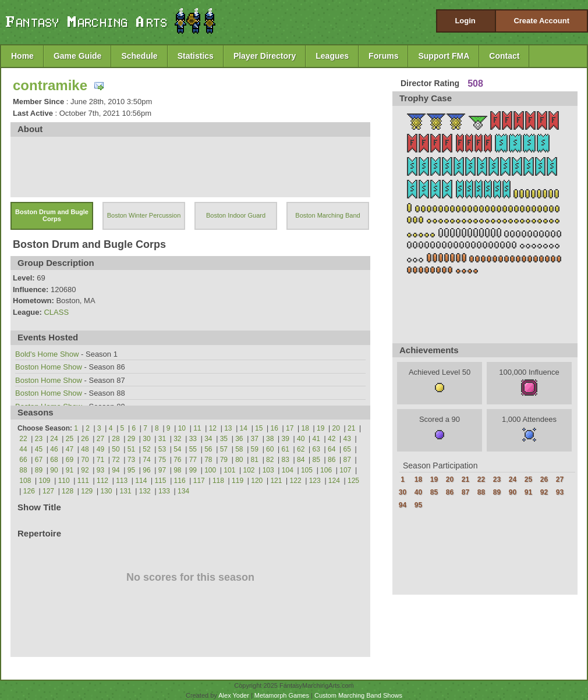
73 (131, 460)
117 (199, 481)
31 (162, 439)
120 (257, 481)
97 (162, 470)
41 (316, 439)
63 (316, 449)
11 (197, 428)
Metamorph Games (282, 695)
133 (164, 491)
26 (85, 439)
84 (301, 460)
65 (347, 449)
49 (100, 449)
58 (239, 449)
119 (238, 481)
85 (316, 460)
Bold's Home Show (47, 354)
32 (177, 439)
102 (249, 470)
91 (70, 470)
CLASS (56, 312)
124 (334, 481)
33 (193, 439)
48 (85, 449)
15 (259, 428)
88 (23, 470)
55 (193, 449)
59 (255, 449)
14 (244, 428)
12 (213, 428)
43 (347, 439)
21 (351, 428)
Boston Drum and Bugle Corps (52, 215)
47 (70, 449)
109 (45, 481)
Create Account (541, 21)
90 (54, 470)
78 (208, 460)
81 (255, 460)
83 (286, 460)
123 (315, 481)
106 (326, 470)
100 (210, 470)
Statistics (196, 56)
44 (23, 449)
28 (116, 439)
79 (224, 460)
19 (320, 428)
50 (116, 449)
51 (131, 449)
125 (353, 481)
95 (131, 470)
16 (274, 428)
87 (347, 460)
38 (270, 439)
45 (39, 449)
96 (146, 470)
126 (29, 491)
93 (100, 470)
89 (39, 470)
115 (160, 481)
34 (208, 439)
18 (305, 428)
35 (224, 439)
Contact (504, 56)
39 (286, 439)
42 (332, 439)
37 (255, 439)
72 (116, 460)
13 (228, 428)
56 (208, 449)
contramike (50, 85)
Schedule (139, 56)
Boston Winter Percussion (144, 215)
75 (162, 460)
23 (39, 439)
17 (290, 428)
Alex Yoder (234, 695)
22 (23, 439)
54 (177, 449)
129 (87, 491)
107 (345, 470)
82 (270, 460)
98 (177, 470)
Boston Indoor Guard (236, 215)
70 (85, 460)
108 (25, 481)
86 (332, 460)
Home (22, 56)
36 (239, 439)
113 (122, 481)
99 (193, 470)
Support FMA (444, 56)
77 (193, 460)
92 (85, 470)
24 (54, 439)
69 (70, 460)
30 (146, 439)
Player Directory (265, 56)
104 (288, 470)
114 (141, 481)
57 (224, 449)
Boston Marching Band (327, 215)
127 (48, 491)
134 (183, 491)
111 (83, 481)
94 (116, 470)
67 (39, 460)
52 (146, 449)
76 (177, 460)
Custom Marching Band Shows (358, 695)
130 (106, 491)
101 (229, 470)
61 (286, 449)
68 (54, 460)
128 (68, 491)
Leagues (332, 56)
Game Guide (77, 56)
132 (145, 491)
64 (332, 449)
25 (70, 439)
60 (270, 449)
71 (100, 460)
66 (23, 460)
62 (301, 449)
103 (268, 470)
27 (100, 439)
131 (126, 491)
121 (276, 481)
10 (182, 428)
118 (218, 481)
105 (307, 470)
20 (336, 428)
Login (465, 21)
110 (64, 481)
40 (301, 439)
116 (180, 481)
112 (102, 481)
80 (239, 460)
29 (131, 439)
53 (162, 449)
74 (146, 460)
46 (54, 449)
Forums (383, 56)
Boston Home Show (49, 367)
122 (296, 481)
